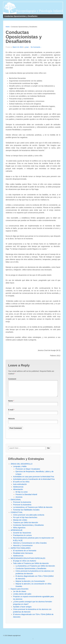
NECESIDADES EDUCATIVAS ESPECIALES (28, 561)
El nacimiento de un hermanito (25, 553)
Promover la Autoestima (22, 508)
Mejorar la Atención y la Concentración (30, 584)
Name (11, 404)
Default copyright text (14, 638)
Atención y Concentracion (23, 548)
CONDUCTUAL (17, 515)
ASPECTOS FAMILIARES (21, 551)
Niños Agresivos (19, 531)
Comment (12, 379)
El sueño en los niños (21, 485)
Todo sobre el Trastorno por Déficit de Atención (31, 566)
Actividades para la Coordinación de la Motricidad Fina (34, 482)
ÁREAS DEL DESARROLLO (22, 467)
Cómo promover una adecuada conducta (29, 518)
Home (8, 27)
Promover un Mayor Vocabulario (28, 472)
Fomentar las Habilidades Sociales (26, 513)
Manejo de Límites (20, 523)
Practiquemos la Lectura (22, 538)
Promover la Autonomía (22, 505)
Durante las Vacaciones (22, 536)
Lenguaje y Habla (20, 469)
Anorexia (19, 500)
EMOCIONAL (16, 502)
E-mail (11, 413)
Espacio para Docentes (20, 592)
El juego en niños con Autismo (25, 564)
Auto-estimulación (20, 487)
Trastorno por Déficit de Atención (26, 525)
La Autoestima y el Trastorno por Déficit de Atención (33, 510)
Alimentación (18, 492)
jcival (27, 47)
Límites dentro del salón (22, 597)
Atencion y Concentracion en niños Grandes (30, 546)
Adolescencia (18, 490)
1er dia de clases (20, 594)
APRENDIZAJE (17, 533)
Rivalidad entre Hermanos (23, 556)
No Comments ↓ (36, 47)
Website (11, 422)
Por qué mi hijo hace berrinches (25, 520)
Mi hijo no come (22, 495)
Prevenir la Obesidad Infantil (26, 497)
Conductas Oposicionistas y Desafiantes (28, 528)
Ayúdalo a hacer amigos (22, 610)
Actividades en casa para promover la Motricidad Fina (34, 480)
